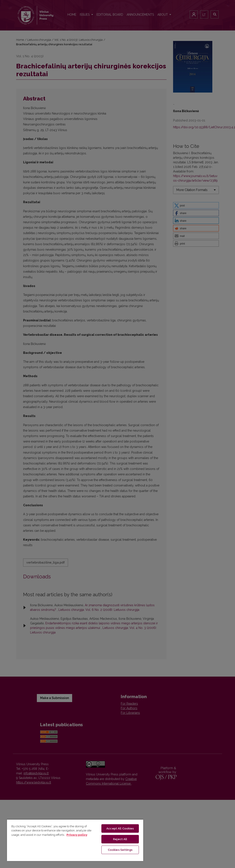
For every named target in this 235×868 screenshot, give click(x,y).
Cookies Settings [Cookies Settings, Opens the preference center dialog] (120, 850)
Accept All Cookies (120, 828)
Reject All (120, 839)
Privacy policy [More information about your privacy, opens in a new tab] (77, 835)
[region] (75, 840)
